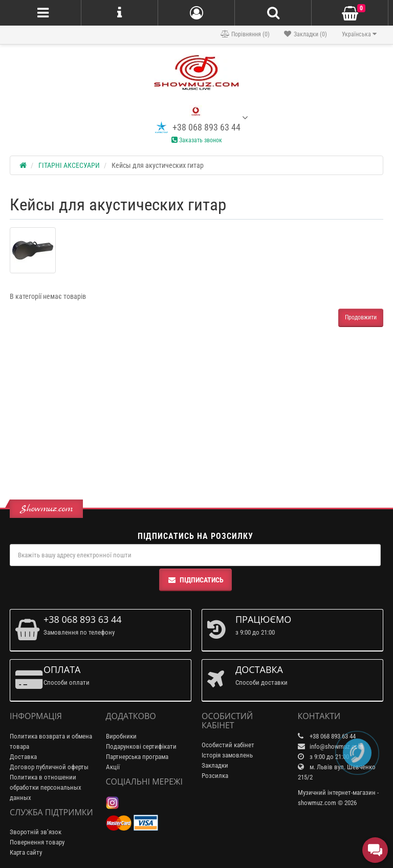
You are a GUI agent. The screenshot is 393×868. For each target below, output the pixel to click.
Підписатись (195, 580)
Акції (113, 767)
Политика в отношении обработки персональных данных (46, 787)
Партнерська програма (137, 757)
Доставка (23, 757)
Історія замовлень (227, 755)
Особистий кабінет (228, 745)
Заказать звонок (197, 140)
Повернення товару (37, 842)
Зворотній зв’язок (36, 832)
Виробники (121, 736)
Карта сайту (26, 852)
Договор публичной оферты (49, 767)
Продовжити (361, 317)
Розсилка (215, 776)
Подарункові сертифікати (141, 746)
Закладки (215, 765)
